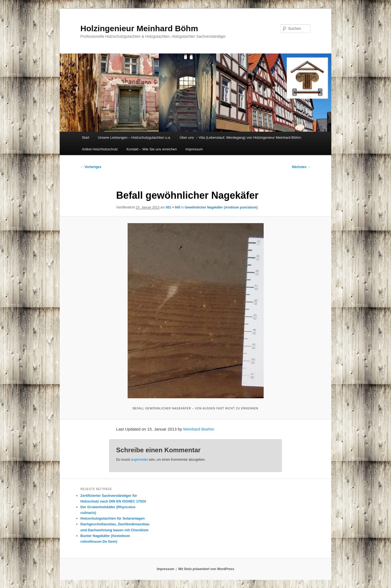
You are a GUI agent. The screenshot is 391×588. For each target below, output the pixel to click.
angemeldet (139, 460)
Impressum (194, 149)
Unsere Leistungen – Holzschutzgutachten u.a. (134, 137)
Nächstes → (301, 167)
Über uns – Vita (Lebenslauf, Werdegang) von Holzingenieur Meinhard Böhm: (241, 137)
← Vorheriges (91, 167)
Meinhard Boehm (199, 429)
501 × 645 (173, 207)
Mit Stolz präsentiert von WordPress (206, 569)
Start (85, 137)
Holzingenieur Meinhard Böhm (139, 28)
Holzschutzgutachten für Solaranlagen (113, 518)
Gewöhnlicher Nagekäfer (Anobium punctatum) (221, 207)
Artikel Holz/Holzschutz (100, 149)
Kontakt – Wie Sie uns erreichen (152, 149)
